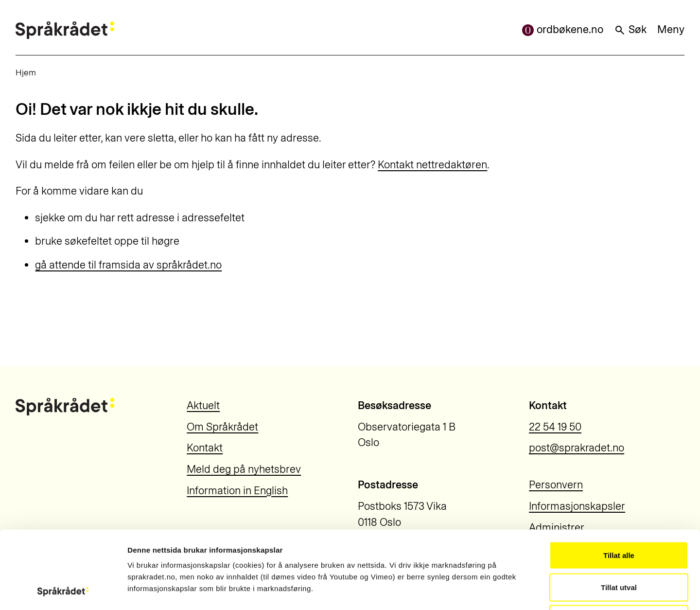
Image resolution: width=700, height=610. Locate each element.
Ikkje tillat (619, 546)
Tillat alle (619, 482)
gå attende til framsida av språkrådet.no (128, 265)
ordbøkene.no (563, 29)
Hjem (26, 72)
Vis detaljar (526, 591)
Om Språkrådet (222, 427)
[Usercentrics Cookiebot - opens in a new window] (63, 591)
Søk (630, 29)
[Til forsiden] (65, 30)
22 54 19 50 (555, 427)
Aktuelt (203, 405)
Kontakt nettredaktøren (432, 165)
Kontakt (205, 448)
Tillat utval (619, 514)
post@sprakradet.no (577, 448)
